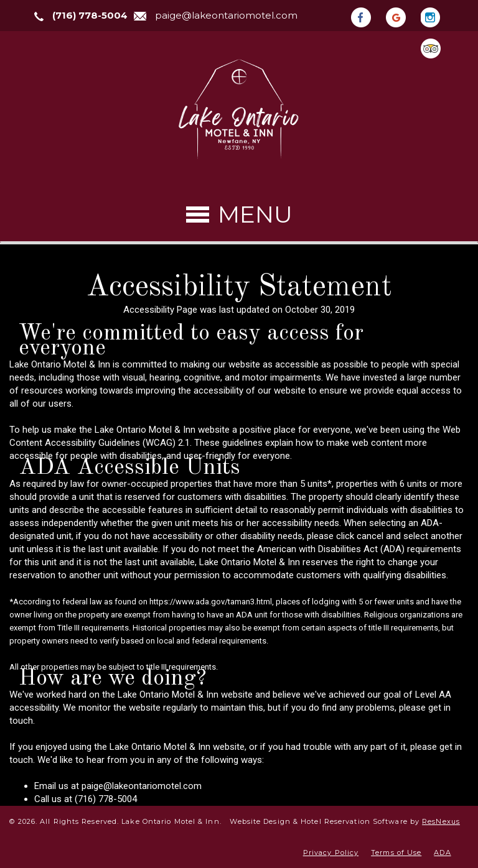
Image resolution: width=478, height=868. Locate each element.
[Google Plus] (402, 16)
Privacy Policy (331, 852)
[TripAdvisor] (437, 47)
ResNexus (441, 821)
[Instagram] (437, 16)
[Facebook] (367, 16)
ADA (442, 852)
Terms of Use (396, 852)
